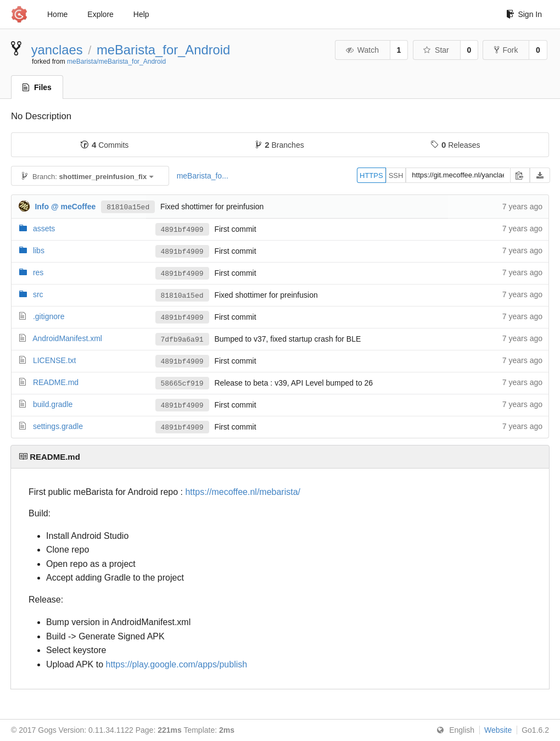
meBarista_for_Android (163, 50)
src (38, 294)
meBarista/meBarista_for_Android (116, 62)
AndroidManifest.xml (67, 338)
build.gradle (53, 404)
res (38, 272)
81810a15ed (128, 207)
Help (141, 14)
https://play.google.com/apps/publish (177, 664)
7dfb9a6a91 (182, 339)
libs (39, 250)
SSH (396, 176)
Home (57, 14)
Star (436, 50)
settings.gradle (58, 426)
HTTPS (371, 176)
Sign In (524, 14)
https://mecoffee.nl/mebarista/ (243, 492)
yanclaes (57, 50)
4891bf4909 (182, 230)
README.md (56, 382)
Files (37, 87)
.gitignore (49, 316)
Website (498, 730)
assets (44, 229)
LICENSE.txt (55, 360)
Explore (100, 14)
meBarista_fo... (203, 176)
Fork (506, 50)
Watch (362, 50)
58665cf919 (182, 383)
